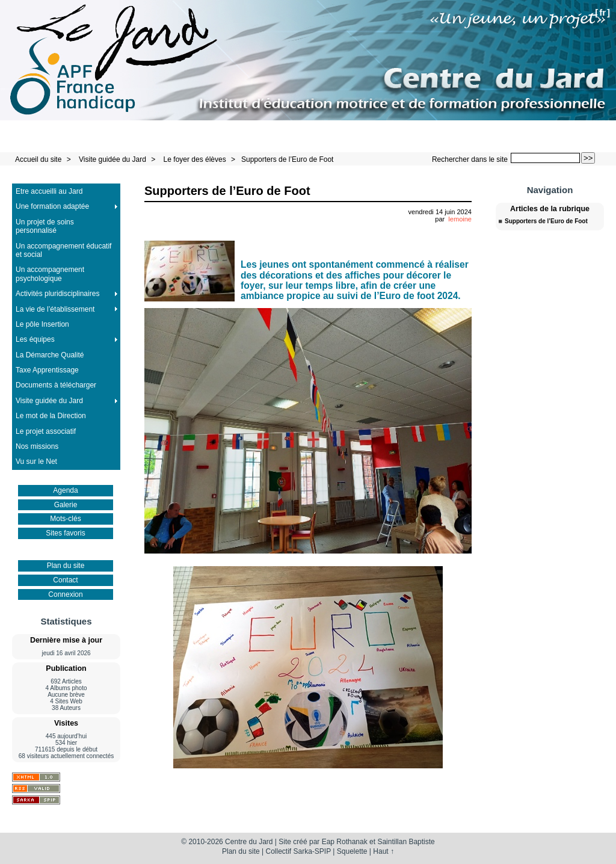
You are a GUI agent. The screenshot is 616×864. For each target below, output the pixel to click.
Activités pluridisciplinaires (57, 294)
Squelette (352, 851)
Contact (65, 580)
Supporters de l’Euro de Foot (287, 159)
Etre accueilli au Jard (49, 191)
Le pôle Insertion (42, 324)
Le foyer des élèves (195, 159)
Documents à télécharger (56, 385)
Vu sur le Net (36, 461)
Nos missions (37, 446)
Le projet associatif (46, 431)
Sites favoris (65, 533)
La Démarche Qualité (50, 355)
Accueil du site (38, 159)
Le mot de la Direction (51, 416)
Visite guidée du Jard (112, 159)
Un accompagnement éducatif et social (63, 250)
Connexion (65, 594)
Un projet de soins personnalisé (45, 226)
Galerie (66, 505)
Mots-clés (65, 519)
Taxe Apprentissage (47, 370)
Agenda (65, 490)
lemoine (460, 219)
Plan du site (66, 566)
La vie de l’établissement (55, 309)
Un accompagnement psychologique (50, 274)
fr (602, 12)
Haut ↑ (383, 851)
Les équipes (35, 339)
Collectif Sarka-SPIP (299, 851)
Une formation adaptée (52, 206)
